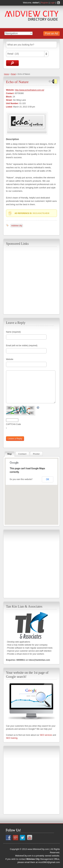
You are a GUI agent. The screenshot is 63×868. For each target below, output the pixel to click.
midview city (17, 226)
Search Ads (12, 63)
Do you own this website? (21, 479)
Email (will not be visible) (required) (22, 346)
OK (48, 479)
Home (6, 74)
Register (45, 3)
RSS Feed (58, 3)
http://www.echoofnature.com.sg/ (30, 90)
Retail (13, 74)
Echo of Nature (17, 82)
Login (52, 3)
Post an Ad (51, 33)
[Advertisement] (32, 280)
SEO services (46, 735)
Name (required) (13, 332)
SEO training (12, 738)
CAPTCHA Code (14, 424)
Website (10, 359)
